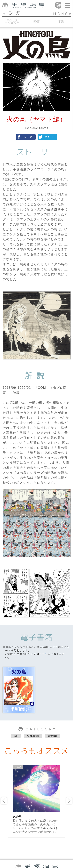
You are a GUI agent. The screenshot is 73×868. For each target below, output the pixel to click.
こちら (44, 654)
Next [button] (69, 801)
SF (16, 736)
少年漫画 (33, 736)
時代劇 (53, 736)
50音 (37, 21)
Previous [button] (4, 801)
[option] (36, 799)
